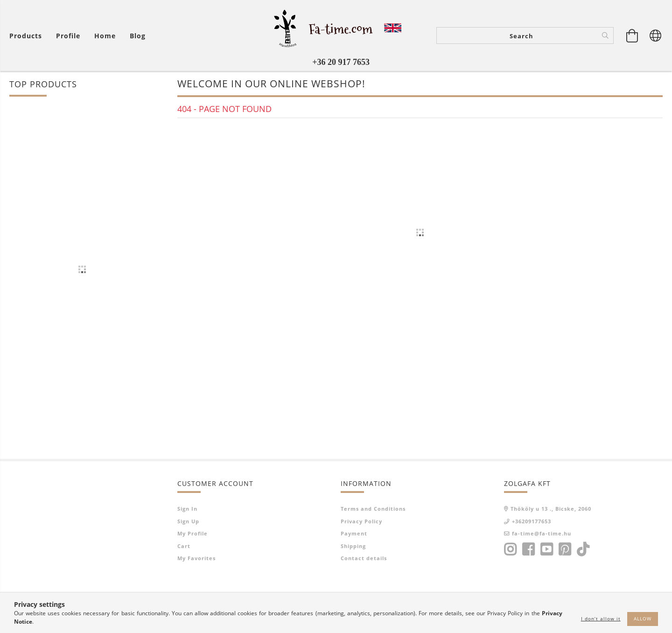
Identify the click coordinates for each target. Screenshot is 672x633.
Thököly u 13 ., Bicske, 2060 (551, 509)
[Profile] (68, 36)
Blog (138, 36)
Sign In (187, 509)
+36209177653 (532, 521)
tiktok (586, 549)
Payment (354, 533)
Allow (643, 619)
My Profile (192, 533)
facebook (528, 549)
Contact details (364, 558)
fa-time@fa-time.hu (542, 533)
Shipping (353, 546)
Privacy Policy (361, 521)
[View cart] (632, 35)
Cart (184, 546)
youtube (546, 549)
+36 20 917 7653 (341, 62)
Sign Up (188, 521)
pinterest (565, 549)
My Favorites (196, 558)
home (105, 36)
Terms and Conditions (373, 509)
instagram (510, 549)
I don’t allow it (601, 619)
